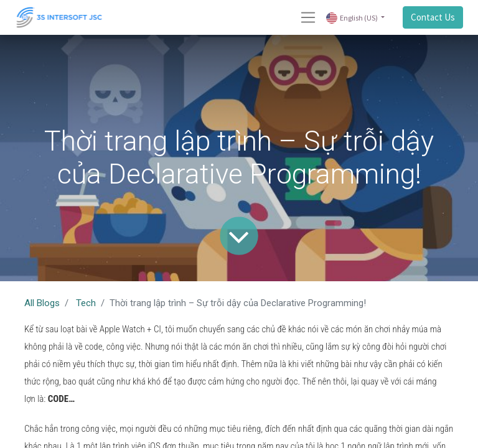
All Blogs (42, 303)
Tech (86, 303)
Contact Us (433, 17)
